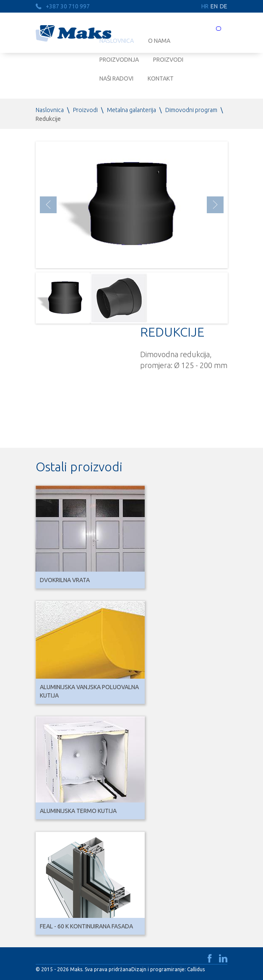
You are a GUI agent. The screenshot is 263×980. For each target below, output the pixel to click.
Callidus (196, 969)
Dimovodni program (191, 110)
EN (214, 6)
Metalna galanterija (131, 110)
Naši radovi (116, 78)
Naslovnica (50, 110)
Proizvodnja (119, 60)
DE (224, 6)
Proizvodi (168, 60)
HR (205, 6)
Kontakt (161, 78)
